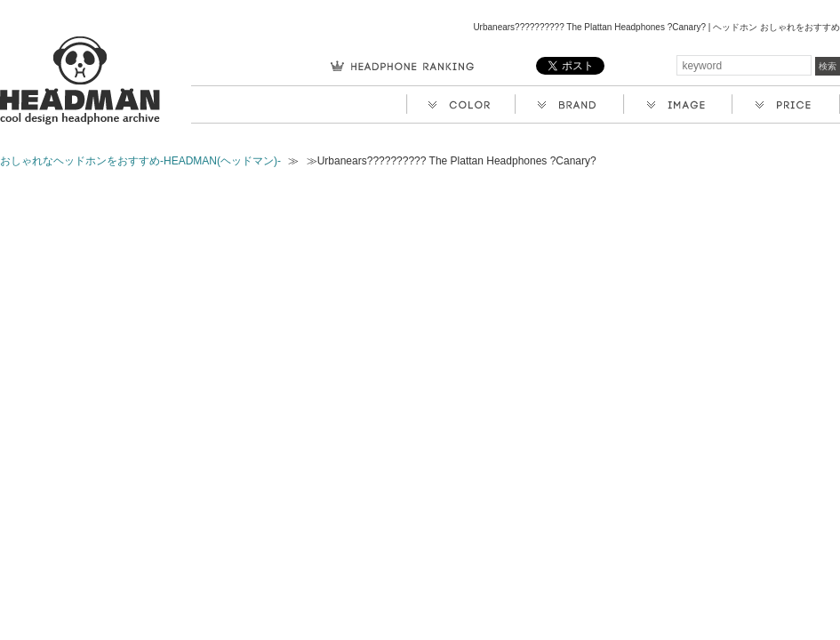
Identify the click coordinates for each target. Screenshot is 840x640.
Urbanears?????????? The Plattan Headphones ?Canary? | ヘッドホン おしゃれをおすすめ (656, 27)
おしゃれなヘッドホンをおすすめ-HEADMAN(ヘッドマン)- (140, 161)
